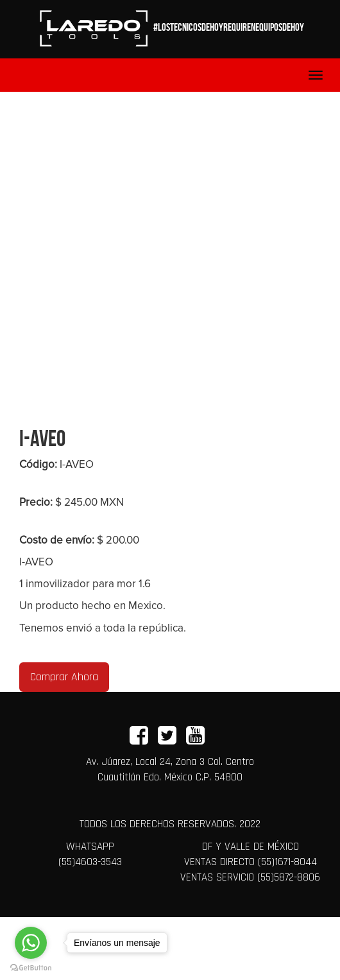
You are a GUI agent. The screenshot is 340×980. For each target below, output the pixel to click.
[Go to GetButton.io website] (31, 967)
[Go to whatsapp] (31, 943)
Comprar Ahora (64, 677)
